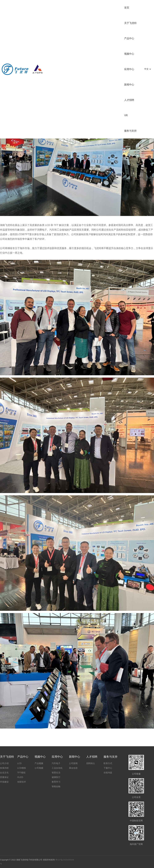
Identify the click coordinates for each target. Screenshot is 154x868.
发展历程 (4, 768)
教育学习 (56, 782)
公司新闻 (73, 763)
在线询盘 (108, 773)
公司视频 (39, 768)
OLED (20, 777)
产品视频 (39, 763)
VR (126, 115)
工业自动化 (57, 768)
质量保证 (4, 777)
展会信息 (73, 768)
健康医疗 (56, 777)
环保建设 (4, 782)
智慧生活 (56, 773)
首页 (127, 8)
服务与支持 (130, 131)
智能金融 (56, 786)
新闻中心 (129, 85)
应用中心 (129, 69)
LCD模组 (22, 768)
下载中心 (108, 768)
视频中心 (129, 54)
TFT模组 (21, 773)
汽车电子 (56, 763)
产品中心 (129, 38)
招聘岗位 (91, 763)
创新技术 (22, 782)
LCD (19, 763)
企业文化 (4, 773)
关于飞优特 (130, 23)
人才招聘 (129, 100)
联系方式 (108, 763)
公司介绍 (4, 763)
